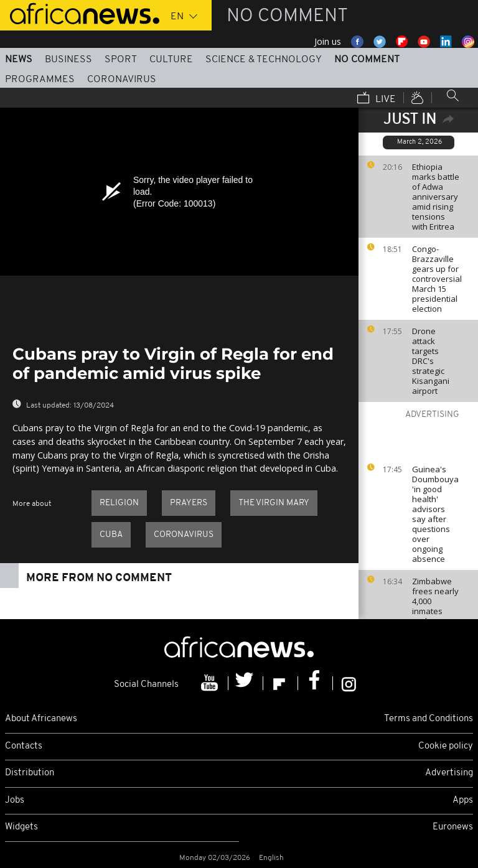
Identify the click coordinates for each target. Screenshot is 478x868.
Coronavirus (122, 80)
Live (377, 99)
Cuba (111, 535)
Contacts (24, 746)
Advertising (449, 773)
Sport (121, 60)
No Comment (367, 60)
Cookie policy (446, 746)
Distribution (30, 773)
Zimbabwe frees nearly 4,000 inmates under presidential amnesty (435, 611)
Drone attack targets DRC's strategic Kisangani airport (431, 361)
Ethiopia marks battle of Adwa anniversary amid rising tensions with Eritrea (436, 197)
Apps (463, 800)
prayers (189, 503)
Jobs (15, 800)
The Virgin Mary (274, 503)
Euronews (453, 827)
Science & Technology (264, 60)
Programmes (40, 80)
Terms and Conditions (429, 719)
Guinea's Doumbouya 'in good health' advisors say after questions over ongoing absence (435, 514)
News (19, 60)
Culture (171, 60)
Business (68, 60)
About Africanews (41, 719)
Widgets (21, 827)
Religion (119, 503)
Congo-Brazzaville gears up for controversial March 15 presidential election (437, 279)
